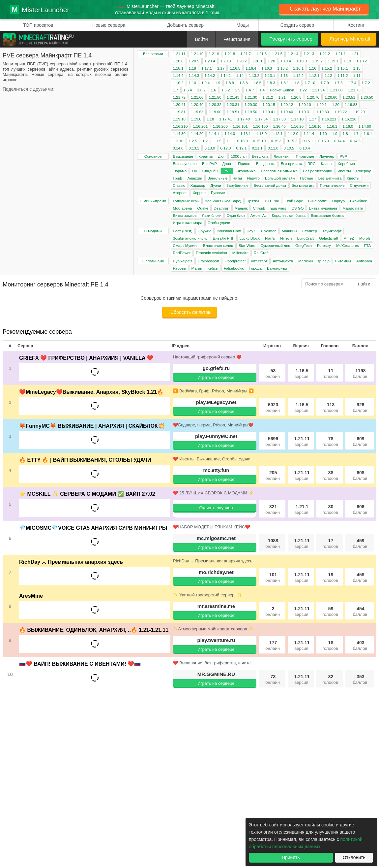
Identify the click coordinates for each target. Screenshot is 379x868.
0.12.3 (226, 148)
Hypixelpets (183, 261)
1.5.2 (226, 90)
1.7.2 (366, 83)
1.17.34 (261, 119)
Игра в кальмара (188, 223)
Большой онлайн (280, 178)
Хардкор (198, 185)
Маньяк (241, 208)
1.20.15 (269, 105)
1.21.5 (277, 54)
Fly (194, 171)
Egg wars (278, 208)
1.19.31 (305, 112)
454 (360, 611)
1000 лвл (239, 156)
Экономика (246, 171)
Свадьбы (210, 171)
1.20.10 (305, 105)
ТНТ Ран (272, 201)
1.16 (312, 68)
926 (360, 407)
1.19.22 (340, 112)
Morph (365, 238)
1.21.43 (233, 97)
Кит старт (259, 261)
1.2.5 (193, 141)
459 (360, 543)
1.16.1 (298, 68)
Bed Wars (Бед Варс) (223, 201)
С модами (153, 231)
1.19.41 (269, 112)
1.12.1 (314, 76)
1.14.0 (230, 134)
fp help (324, 261)
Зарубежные (237, 185)
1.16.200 (220, 126)
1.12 (328, 76)
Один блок (236, 216)
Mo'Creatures (348, 246)
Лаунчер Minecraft (350, 39)
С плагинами (153, 261)
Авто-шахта (283, 261)
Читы (237, 178)
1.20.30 (251, 105)
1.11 (357, 76)
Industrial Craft (229, 231)
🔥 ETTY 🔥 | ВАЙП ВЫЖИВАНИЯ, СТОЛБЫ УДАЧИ (85, 460)
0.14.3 (355, 141)
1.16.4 (251, 68)
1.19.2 (317, 61)
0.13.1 (194, 148)
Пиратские (305, 156)
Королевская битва (289, 216)
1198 (360, 373)
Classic (179, 185)
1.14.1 (226, 76)
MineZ (349, 238)
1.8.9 (230, 83)
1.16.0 (348, 126)
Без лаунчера (185, 164)
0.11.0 (273, 148)
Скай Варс (294, 201)
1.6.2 (201, 90)
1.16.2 (282, 68)
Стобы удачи (219, 223)
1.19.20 (358, 112)
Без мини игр (303, 185)
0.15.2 (292, 141)
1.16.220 (349, 119)
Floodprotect (235, 261)
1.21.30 (251, 97)
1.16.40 (279, 126)
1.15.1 (343, 68)
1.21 (355, 54)
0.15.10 (259, 141)
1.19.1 (333, 61)
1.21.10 (197, 54)
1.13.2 (254, 76)
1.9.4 (206, 83)
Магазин (306, 261)
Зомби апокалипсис (190, 238)
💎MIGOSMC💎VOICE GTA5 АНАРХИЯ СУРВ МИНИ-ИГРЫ (93, 528)
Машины (289, 231)
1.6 (214, 90)
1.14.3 (194, 76)
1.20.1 (257, 61)
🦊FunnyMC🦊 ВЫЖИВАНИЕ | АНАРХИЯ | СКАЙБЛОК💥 (92, 426)
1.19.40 (287, 112)
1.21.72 (179, 97)
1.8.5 (257, 83)
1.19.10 (179, 119)
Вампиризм (277, 268)
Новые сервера (109, 25)
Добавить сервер (185, 25)
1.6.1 (368, 134)
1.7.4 (352, 83)
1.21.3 (309, 54)
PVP (343, 156)
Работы (180, 268)
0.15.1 (308, 141)
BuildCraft (305, 238)
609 (360, 441)
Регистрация (237, 39)
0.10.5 (289, 148)
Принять (291, 857)
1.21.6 (261, 54)
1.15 (357, 68)
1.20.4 (210, 61)
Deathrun (221, 208)
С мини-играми (153, 201)
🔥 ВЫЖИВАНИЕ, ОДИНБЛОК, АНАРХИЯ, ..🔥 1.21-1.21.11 (94, 630)
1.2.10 (178, 141)
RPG (312, 164)
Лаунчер (327, 156)
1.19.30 (323, 112)
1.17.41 (225, 119)
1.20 (271, 61)
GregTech (304, 246)
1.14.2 (210, 76)
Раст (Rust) (183, 231)
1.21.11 (179, 54)
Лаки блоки (212, 216)
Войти (201, 39)
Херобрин (346, 164)
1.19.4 (286, 61)
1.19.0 (196, 119)
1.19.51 (233, 112)
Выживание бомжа (327, 216)
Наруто (253, 178)
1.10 (192, 83)
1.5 (238, 90)
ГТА (368, 246)
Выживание (183, 156)
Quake (203, 208)
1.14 (240, 76)
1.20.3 (226, 61)
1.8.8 (244, 83)
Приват (244, 164)
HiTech (286, 238)
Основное (153, 156)
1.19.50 (251, 112)
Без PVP (209, 164)
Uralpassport (208, 261)
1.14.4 (178, 76)
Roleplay (364, 171)
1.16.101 (240, 126)
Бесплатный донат (270, 185)
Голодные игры (186, 201)
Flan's (270, 238)
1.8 (297, 83)
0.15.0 (324, 141)
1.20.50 (367, 97)
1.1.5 (217, 141)
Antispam (364, 261)
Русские (218, 193)
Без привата (292, 164)
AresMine (31, 596)
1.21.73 (354, 90)
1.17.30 (279, 119)
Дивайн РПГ (224, 238)
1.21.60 (197, 97)
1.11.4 (309, 134)
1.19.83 (351, 105)
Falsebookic (234, 268)
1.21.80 (336, 90)
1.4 (262, 90)
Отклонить (354, 857)
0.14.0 (178, 148)
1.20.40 (197, 105)
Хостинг (356, 25)
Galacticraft (329, 238)
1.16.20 (297, 126)
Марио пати (353, 208)
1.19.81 (179, 112)
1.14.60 (364, 126)
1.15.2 (327, 68)
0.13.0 (210, 148)
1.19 (347, 61)
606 (360, 509)
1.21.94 (318, 90)
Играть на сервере (216, 377)
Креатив (205, 156)
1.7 (176, 90)
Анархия (195, 178)
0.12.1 (241, 148)
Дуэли (216, 185)
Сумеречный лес (275, 246)
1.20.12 (287, 105)
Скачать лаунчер (216, 508)
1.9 (218, 83)
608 (360, 475)
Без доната (266, 164)
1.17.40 (244, 119)
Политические (332, 185)
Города (255, 268)
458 (360, 577)
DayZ (251, 231)
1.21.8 (230, 54)
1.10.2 (178, 83)
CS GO (297, 208)
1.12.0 (293, 134)
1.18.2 (362, 61)
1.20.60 (331, 97)
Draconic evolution (211, 253)
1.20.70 (313, 97)
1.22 (303, 90)
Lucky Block (250, 238)
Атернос (180, 193)
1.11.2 (343, 76)
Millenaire (240, 253)
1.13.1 (270, 76)
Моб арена (183, 208)
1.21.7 (246, 54)
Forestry (324, 246)
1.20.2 (241, 61)
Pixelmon (269, 231)
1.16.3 (267, 68)
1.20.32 (215, 105)
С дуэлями (359, 185)
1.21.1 (340, 54)
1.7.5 (338, 83)
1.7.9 (325, 83)
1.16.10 (315, 126)
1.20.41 (179, 105)
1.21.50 (215, 97)
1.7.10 (310, 83)
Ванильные (218, 178)
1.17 (221, 68)
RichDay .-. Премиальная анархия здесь (71, 562)
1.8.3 (271, 83)
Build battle (318, 201)
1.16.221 (329, 119)
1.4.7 (250, 90)
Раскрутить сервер (291, 39)
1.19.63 (197, 112)
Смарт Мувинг (186, 246)
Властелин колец (218, 246)
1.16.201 (200, 126)
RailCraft (261, 253)
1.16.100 (261, 126)
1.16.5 (235, 68)
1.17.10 (297, 119)
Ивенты (344, 171)
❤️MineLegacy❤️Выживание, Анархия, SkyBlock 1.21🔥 (91, 392)
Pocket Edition (282, 90)
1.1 (229, 141)
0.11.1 (257, 148)
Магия (197, 268)
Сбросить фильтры (191, 312)
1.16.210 (180, 126)
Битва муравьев (323, 208)
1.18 (192, 68)
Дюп (222, 156)
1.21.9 (214, 54)
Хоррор (199, 193)
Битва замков (185, 216)
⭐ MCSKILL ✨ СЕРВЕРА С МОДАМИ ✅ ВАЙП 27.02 (87, 494)
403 (360, 645)
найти (364, 284)
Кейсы (213, 268)
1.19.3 (302, 61)
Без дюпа (260, 156)
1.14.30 (179, 134)
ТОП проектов (38, 25)
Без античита (330, 178)
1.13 (284, 76)
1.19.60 (215, 112)
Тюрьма (180, 171)
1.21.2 (325, 54)
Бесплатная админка (279, 171)
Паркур (338, 201)
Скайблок (358, 201)
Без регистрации (318, 171)
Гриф (178, 178)
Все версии (153, 54)
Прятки (253, 201)
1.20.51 (349, 97)
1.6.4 (188, 90)
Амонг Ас (259, 216)
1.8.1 (285, 83)
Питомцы (343, 261)
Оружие (205, 231)
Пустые (306, 178)
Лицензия (282, 156)
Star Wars (247, 246)
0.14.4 (339, 141)
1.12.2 (298, 76)
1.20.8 (296, 97)
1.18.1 (178, 68)
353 (360, 679)
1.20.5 (194, 61)
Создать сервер (297, 25)
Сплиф (259, 208)
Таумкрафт (332, 231)
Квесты (353, 178)
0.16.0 (243, 141)
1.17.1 (207, 68)
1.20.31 (233, 105)
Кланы (327, 164)
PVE (227, 171)
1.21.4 (293, 54)
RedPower (182, 253)
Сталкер (310, 231)
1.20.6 (178, 61)
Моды (243, 25)
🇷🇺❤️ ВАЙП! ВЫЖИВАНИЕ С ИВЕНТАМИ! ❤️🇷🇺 (80, 664)
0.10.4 (305, 148)
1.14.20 (197, 134)
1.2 (205, 141)
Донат (227, 164)
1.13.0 (261, 134)
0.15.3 (276, 141)
